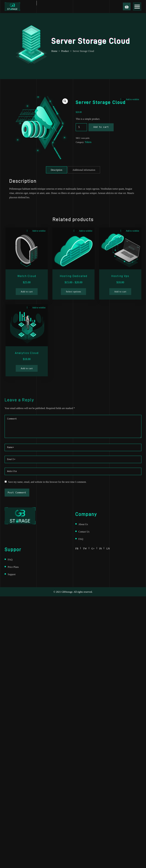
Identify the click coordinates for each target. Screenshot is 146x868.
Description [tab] (57, 170)
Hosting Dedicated (74, 276)
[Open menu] (137, 7)
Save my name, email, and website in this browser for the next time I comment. (47, 482)
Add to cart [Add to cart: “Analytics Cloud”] (27, 368)
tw (86, 548)
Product (65, 51)
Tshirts (88, 142)
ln (108, 548)
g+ (94, 548)
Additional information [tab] (84, 170)
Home (54, 51)
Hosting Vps (120, 276)
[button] (65, 101)
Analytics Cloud (27, 353)
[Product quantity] (81, 127)
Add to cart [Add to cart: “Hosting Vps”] (120, 292)
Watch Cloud (27, 276)
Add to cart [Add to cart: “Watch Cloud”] (27, 292)
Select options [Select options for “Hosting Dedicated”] (73, 292)
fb (78, 548)
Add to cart (101, 127)
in (102, 548)
